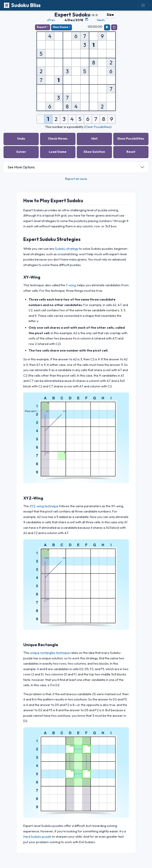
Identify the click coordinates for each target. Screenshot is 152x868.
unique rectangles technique (50, 653)
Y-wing (71, 285)
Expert (42, 27)
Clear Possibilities (98, 127)
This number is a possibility (64, 127)
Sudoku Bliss (22, 5)
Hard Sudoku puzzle (37, 837)
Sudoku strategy (67, 249)
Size (110, 15)
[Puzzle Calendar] (87, 19)
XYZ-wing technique (44, 506)
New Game (60, 27)
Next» (101, 20)
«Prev (51, 20)
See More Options (21, 167)
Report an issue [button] (76, 179)
